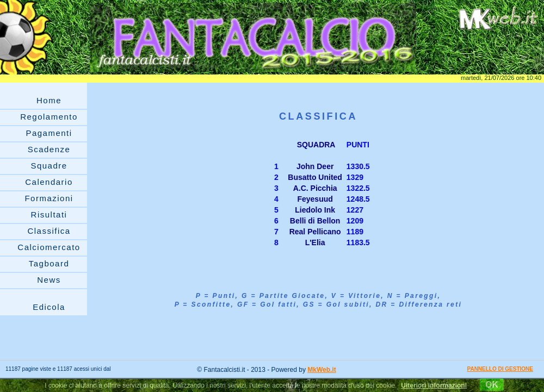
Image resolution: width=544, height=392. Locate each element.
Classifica (49, 231)
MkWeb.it (322, 370)
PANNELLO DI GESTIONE (500, 369)
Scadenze (49, 149)
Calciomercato (49, 247)
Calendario (49, 182)
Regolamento (49, 117)
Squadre (49, 166)
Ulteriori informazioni (434, 385)
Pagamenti (49, 133)
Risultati (49, 214)
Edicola (49, 307)
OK (492, 385)
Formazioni (49, 198)
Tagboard (49, 263)
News (49, 280)
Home (49, 100)
